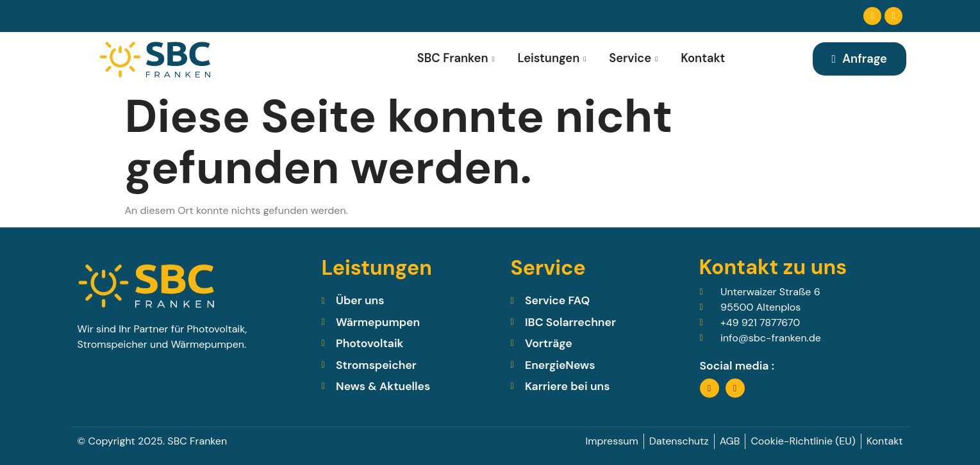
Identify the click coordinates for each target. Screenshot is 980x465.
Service (633, 58)
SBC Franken (455, 58)
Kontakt (703, 58)
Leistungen (552, 58)
